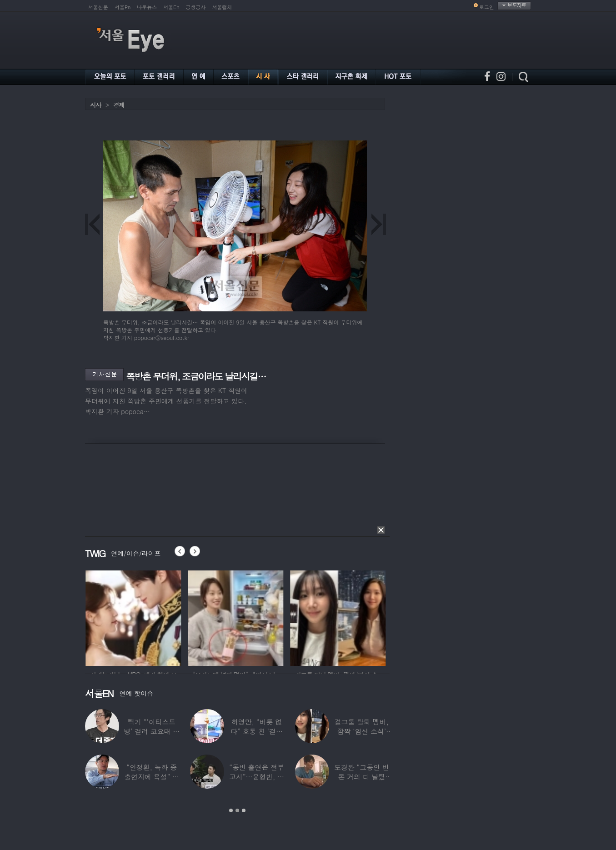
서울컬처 (222, 7)
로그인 (487, 7)
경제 (119, 105)
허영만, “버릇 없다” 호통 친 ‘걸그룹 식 (257, 731)
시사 (95, 105)
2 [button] (237, 810)
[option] (165, 617)
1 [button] (231, 810)
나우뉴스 (147, 7)
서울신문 (98, 7)
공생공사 (196, 7)
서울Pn (123, 7)
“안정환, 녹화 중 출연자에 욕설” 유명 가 (151, 777)
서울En (171, 7)
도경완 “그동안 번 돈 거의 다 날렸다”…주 (361, 777)
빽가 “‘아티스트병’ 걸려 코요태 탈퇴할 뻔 (152, 731)
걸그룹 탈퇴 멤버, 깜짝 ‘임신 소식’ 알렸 (362, 731)
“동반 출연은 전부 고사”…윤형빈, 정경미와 (257, 777)
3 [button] (244, 810)
